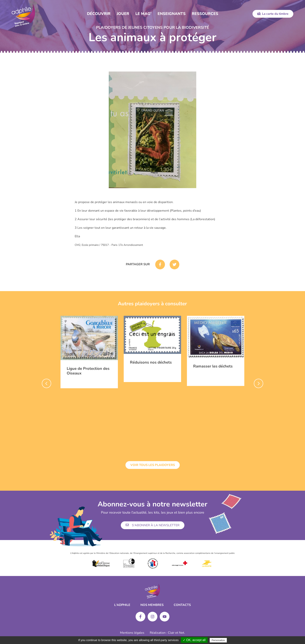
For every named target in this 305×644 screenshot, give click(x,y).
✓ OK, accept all (194, 640)
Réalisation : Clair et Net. (167, 633)
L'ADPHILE (122, 605)
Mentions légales (132, 633)
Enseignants (172, 14)
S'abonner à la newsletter (153, 525)
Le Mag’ (143, 14)
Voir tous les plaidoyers (153, 465)
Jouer (123, 14)
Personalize (218, 640)
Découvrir (99, 14)
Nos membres (152, 605)
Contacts (182, 605)
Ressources (205, 14)
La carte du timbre (273, 14)
